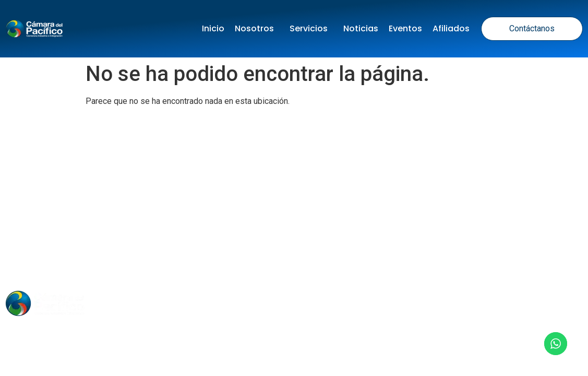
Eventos (405, 28)
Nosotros (257, 28)
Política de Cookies (434, 237)
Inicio (213, 28)
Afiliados (451, 28)
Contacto (386, 303)
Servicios (311, 28)
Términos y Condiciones (323, 237)
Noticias (361, 28)
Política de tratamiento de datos (183, 237)
